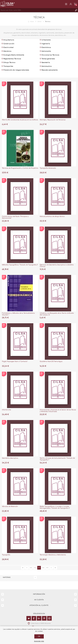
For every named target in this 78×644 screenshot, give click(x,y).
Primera (23, 568)
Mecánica (6, 51)
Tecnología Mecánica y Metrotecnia (53, 555)
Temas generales (47, 59)
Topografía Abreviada (48, 168)
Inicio (32, 22)
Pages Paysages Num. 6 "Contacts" (15, 361)
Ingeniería (45, 44)
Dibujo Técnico (8, 63)
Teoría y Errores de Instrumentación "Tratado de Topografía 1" (57, 459)
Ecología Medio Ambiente (13, 55)
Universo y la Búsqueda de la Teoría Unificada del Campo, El (57, 314)
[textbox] (37, 10)
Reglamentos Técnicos (11, 59)
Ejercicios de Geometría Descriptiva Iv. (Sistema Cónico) (57, 266)
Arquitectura (8, 40)
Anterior (27, 568)
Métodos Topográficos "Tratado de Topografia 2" (20, 265)
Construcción (8, 44)
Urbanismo (45, 40)
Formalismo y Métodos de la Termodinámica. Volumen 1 (18, 314)
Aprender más (39, 641)
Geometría (45, 63)
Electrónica (45, 47)
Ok (39, 636)
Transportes (7, 66)
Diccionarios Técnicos (49, 55)
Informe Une (6, 410)
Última (55, 568)
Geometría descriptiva (10, 458)
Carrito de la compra (75, 4)
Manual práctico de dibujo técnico (52, 216)
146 (35, 568)
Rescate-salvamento (49, 70)
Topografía (6, 555)
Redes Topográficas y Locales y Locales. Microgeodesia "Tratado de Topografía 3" (55, 507)
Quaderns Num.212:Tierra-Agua (51, 361)
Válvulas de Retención (10, 506)
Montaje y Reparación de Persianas (53, 120)
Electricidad (8, 47)
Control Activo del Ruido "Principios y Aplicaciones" (15, 217)
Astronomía (45, 51)
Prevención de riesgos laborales (15, 70)
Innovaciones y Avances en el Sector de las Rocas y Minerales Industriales (58, 411)
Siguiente (51, 568)
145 (31, 568)
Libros (39, 22)
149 (47, 568)
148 (43, 568)
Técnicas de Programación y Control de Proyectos (20, 168)
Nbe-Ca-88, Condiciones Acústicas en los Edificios (20, 120)
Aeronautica (46, 66)
